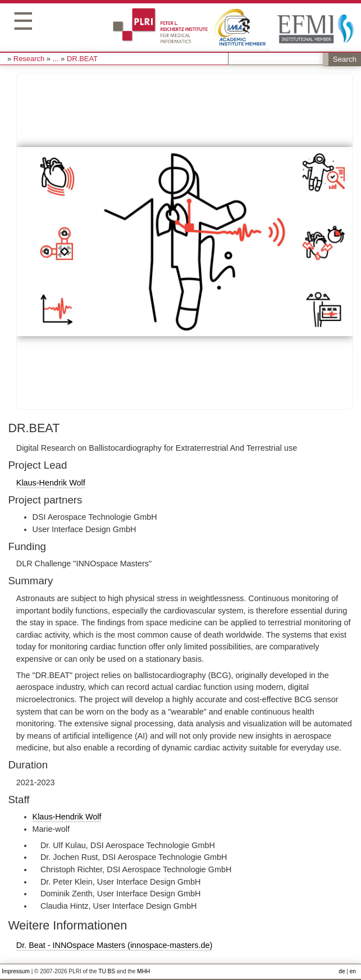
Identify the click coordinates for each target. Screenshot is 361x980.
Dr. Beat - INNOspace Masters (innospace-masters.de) (115, 945)
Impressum (16, 971)
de (342, 971)
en (353, 971)
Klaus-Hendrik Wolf (51, 483)
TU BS (107, 971)
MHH (143, 971)
